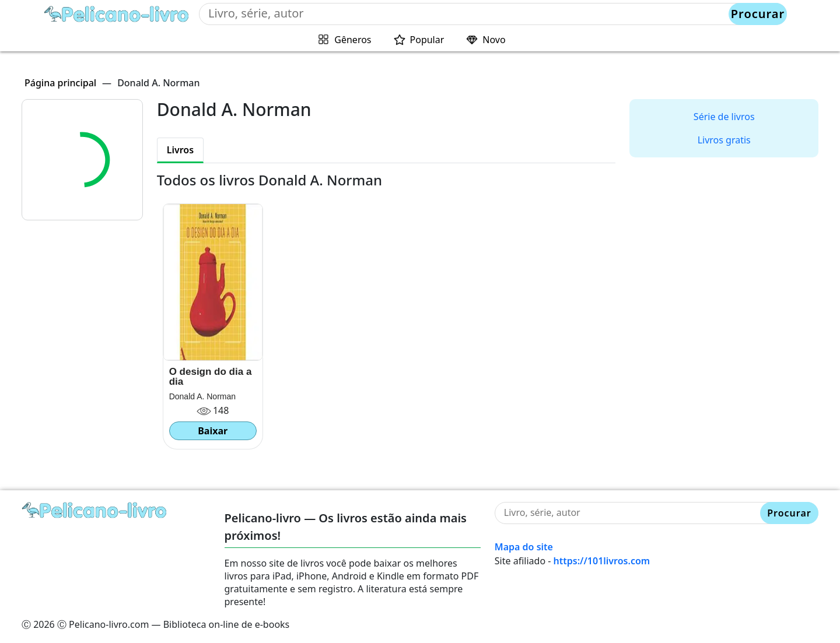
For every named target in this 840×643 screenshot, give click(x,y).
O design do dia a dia (211, 377)
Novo (494, 40)
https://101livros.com (602, 561)
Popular (427, 40)
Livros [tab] (180, 150)
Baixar (213, 431)
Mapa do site (524, 547)
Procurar (758, 14)
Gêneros (353, 40)
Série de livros (724, 117)
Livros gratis (724, 140)
